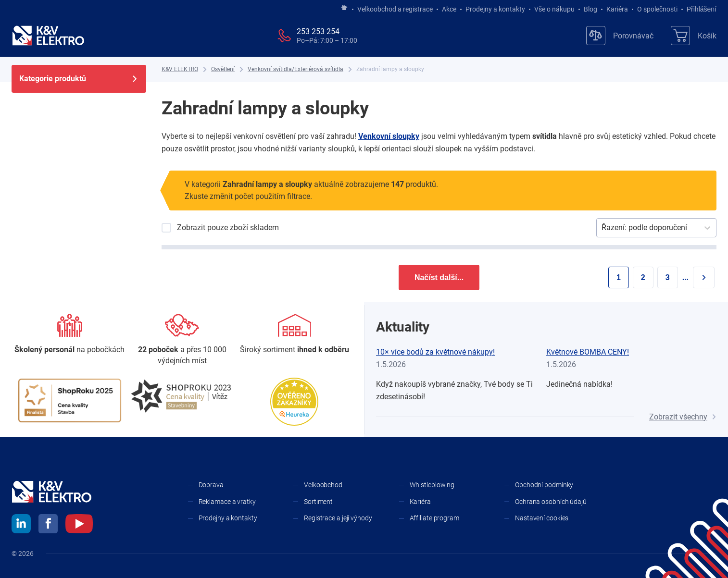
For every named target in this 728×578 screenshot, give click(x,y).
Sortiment (318, 502)
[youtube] (79, 525)
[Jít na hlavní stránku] (344, 8)
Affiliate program (434, 518)
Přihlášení (699, 9)
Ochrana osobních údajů (551, 502)
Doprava (211, 485)
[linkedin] (21, 525)
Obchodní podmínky (544, 485)
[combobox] (602, 228)
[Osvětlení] (223, 69)
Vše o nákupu (554, 9)
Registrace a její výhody (338, 518)
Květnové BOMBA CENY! (588, 352)
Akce (449, 9)
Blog (590, 9)
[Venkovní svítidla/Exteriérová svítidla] (295, 69)
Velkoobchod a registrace (395, 9)
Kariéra (617, 9)
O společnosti (657, 9)
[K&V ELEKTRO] (48, 36)
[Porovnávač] (620, 36)
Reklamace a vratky (227, 502)
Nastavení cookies (542, 518)
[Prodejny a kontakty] (182, 340)
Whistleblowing (432, 485)
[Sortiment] (295, 334)
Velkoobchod (323, 485)
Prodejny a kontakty (495, 9)
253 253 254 (318, 31)
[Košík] (694, 36)
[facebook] (48, 525)
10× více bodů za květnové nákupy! (435, 352)
